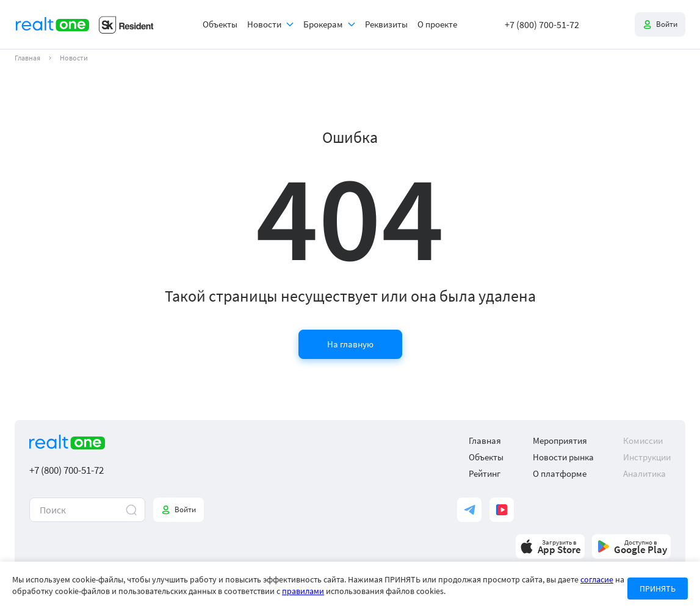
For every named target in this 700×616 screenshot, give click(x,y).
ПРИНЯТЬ (658, 589)
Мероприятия (560, 440)
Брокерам (323, 24)
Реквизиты (386, 24)
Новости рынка (563, 457)
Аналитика (644, 473)
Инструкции (647, 457)
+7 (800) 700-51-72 (542, 24)
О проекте (437, 24)
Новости (264, 24)
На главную (350, 344)
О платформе (560, 473)
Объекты (220, 24)
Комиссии (643, 440)
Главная (27, 58)
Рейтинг (485, 473)
